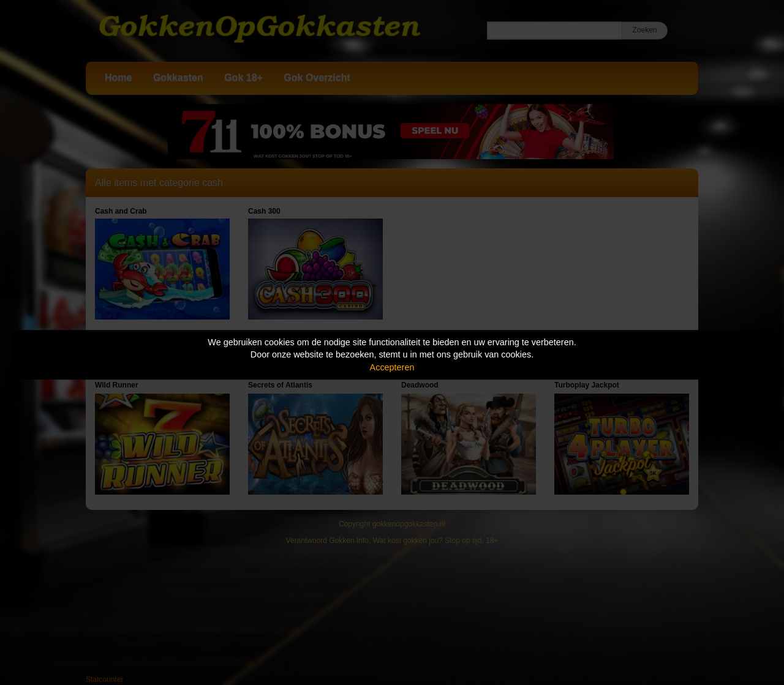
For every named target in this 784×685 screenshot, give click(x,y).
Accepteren (392, 367)
